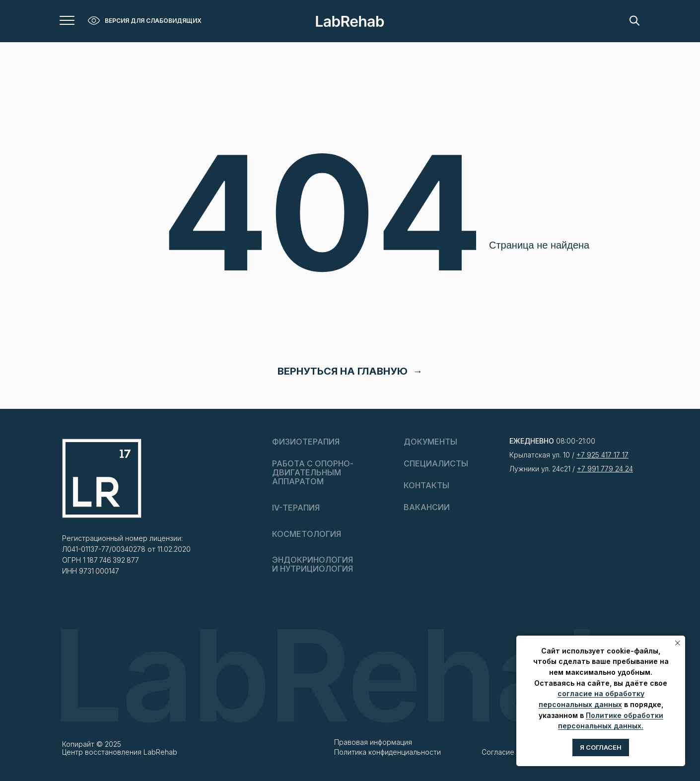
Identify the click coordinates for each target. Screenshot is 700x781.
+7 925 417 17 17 (602, 455)
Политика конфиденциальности (387, 752)
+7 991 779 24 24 (605, 469)
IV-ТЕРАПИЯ (296, 508)
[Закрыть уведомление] (678, 643)
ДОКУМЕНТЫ (430, 442)
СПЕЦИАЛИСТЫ (436, 463)
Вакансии (427, 507)
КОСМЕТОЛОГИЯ (307, 534)
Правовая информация (373, 742)
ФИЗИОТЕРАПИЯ (306, 442)
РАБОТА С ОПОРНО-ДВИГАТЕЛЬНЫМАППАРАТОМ (313, 472)
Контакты (426, 485)
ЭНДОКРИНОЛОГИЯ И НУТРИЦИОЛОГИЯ (313, 564)
